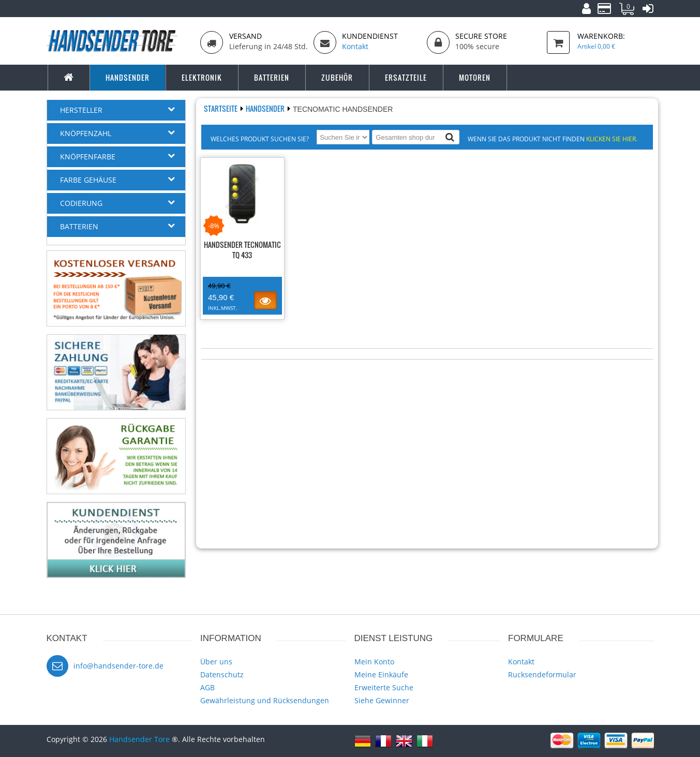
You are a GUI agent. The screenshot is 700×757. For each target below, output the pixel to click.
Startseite (221, 108)
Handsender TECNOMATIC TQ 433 (242, 250)
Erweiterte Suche (384, 687)
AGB (207, 687)
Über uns (216, 662)
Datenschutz (222, 674)
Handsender (266, 108)
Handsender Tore (139, 739)
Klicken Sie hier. (612, 139)
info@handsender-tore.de (118, 666)
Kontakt (521, 662)
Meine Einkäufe (381, 674)
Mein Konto (374, 662)
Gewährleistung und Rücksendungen (265, 700)
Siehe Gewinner (382, 700)
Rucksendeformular (542, 674)
